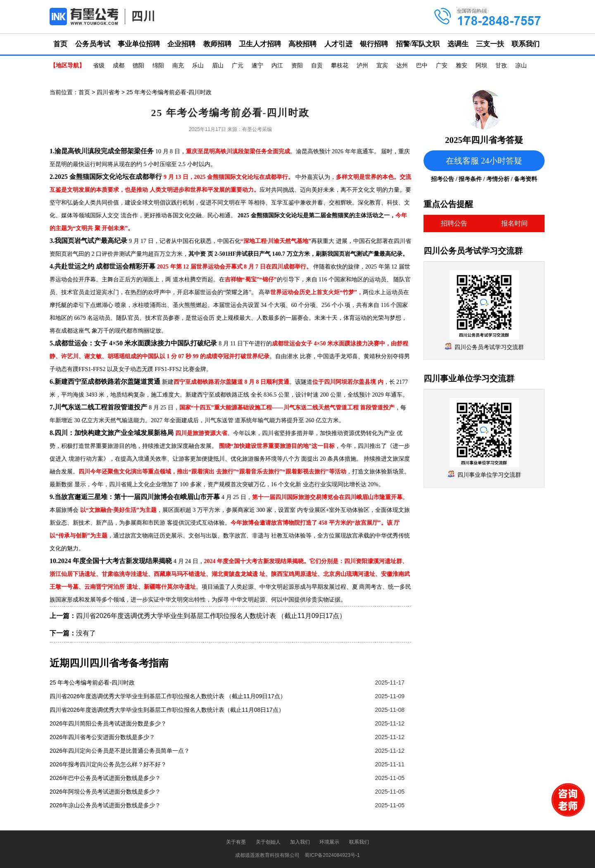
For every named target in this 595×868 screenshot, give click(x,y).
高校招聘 (302, 44)
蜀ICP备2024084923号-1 (332, 855)
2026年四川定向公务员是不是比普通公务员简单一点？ (120, 751)
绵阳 (158, 65)
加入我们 (300, 842)
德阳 (138, 65)
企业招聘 (181, 44)
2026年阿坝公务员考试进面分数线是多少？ (105, 792)
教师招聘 (217, 44)
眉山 (218, 65)
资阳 (297, 65)
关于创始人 (268, 842)
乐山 (198, 65)
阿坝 (481, 65)
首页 (60, 44)
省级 (99, 65)
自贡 (317, 65)
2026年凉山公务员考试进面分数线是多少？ (105, 805)
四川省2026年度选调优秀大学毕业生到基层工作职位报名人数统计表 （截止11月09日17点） (211, 616)
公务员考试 (93, 44)
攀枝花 (340, 65)
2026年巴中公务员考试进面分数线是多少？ (105, 778)
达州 (402, 65)
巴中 (422, 65)
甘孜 (501, 65)
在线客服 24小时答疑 (484, 161)
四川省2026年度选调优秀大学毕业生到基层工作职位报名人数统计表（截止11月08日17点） (167, 710)
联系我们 (526, 44)
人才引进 (338, 44)
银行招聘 (374, 44)
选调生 (458, 44)
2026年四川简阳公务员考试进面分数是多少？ (108, 723)
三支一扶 (490, 44)
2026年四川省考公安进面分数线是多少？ (102, 737)
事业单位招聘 (139, 44)
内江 (277, 65)
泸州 (362, 65)
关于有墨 (236, 842)
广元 (238, 65)
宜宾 (382, 65)
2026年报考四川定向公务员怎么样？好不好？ (108, 764)
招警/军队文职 (418, 44)
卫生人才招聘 (260, 44)
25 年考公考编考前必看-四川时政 (92, 683)
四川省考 (108, 92)
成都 (119, 65)
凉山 (521, 65)
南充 (178, 65)
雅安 (462, 65)
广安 (442, 65)
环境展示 (329, 842)
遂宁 (257, 65)
